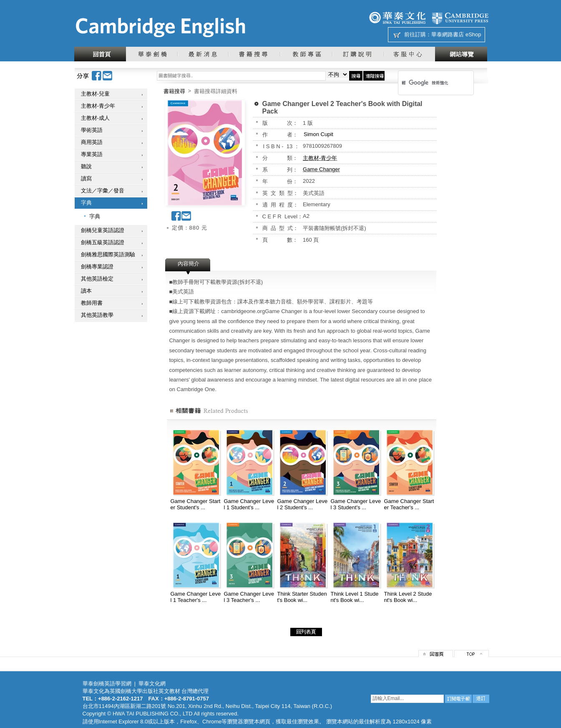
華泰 (397, 18)
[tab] (189, 266)
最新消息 (203, 54)
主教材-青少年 (98, 106)
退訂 (481, 699)
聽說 (86, 166)
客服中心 (409, 54)
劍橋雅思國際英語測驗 (108, 254)
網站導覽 (461, 54)
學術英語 (92, 130)
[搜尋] (425, 83)
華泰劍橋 (152, 54)
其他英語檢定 (97, 279)
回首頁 (100, 54)
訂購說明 (358, 54)
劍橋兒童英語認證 (103, 230)
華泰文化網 (160, 28)
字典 (86, 203)
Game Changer (321, 169)
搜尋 (356, 76)
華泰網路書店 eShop (456, 34)
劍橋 (460, 18)
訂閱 (458, 699)
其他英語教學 (97, 315)
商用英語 (92, 142)
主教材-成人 (95, 118)
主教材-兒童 (95, 94)
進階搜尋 (374, 76)
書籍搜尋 (254, 54)
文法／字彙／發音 (103, 191)
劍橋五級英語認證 (103, 242)
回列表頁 (306, 632)
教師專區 (306, 54)
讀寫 (86, 178)
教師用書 (92, 303)
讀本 (86, 291)
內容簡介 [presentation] (189, 264)
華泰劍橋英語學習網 (107, 684)
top (472, 653)
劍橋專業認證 (97, 267)
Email (108, 76)
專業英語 (92, 154)
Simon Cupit (318, 134)
